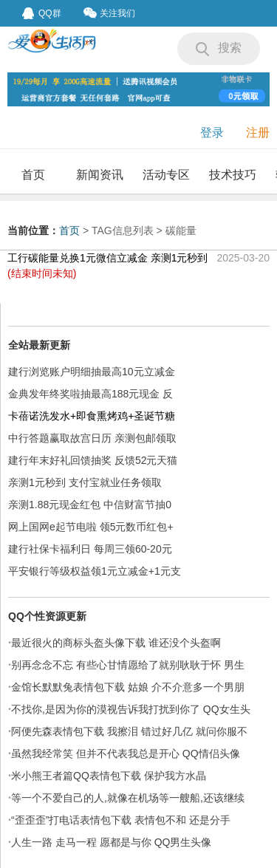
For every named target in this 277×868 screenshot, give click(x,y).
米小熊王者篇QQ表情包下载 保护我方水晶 (109, 776)
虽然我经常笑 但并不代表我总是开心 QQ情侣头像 (126, 753)
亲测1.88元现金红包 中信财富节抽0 (90, 505)
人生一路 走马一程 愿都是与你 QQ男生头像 (111, 842)
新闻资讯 (100, 175)
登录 (212, 133)
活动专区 (166, 175)
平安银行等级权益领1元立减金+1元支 (95, 571)
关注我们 (109, 13)
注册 (258, 133)
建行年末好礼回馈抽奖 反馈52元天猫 (93, 460)
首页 (33, 175)
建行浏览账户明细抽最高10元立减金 (92, 372)
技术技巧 (233, 175)
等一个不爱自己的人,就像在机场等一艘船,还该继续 (128, 798)
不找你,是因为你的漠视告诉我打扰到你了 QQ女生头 (131, 709)
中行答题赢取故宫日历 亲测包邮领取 (92, 438)
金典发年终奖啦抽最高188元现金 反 (90, 394)
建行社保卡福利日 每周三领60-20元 (90, 549)
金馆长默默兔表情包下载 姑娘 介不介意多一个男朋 (128, 687)
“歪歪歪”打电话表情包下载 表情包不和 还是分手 (121, 820)
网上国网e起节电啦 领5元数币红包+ (91, 527)
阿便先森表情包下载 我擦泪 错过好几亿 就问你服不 (129, 731)
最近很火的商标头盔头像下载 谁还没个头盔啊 (116, 643)
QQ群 (42, 13)
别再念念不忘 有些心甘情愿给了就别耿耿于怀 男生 (128, 665)
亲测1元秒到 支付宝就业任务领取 (85, 482)
